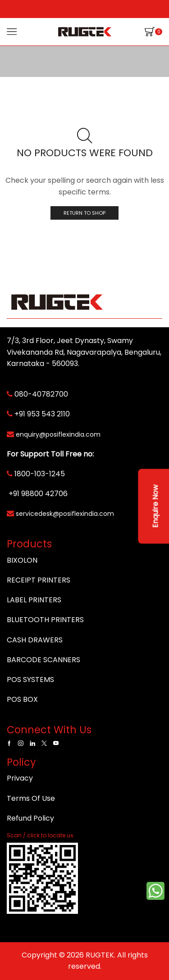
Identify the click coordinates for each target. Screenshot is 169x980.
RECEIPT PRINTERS (39, 580)
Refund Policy (30, 818)
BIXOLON (22, 560)
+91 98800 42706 (38, 494)
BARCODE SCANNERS (43, 660)
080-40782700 (41, 394)
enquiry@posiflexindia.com (58, 434)
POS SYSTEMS (30, 680)
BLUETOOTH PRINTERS (45, 620)
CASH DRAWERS (35, 640)
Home (18, 63)
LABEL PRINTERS (34, 600)
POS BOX (22, 699)
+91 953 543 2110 (42, 414)
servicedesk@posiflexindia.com (65, 514)
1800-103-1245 (40, 474)
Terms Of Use (31, 798)
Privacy (20, 778)
